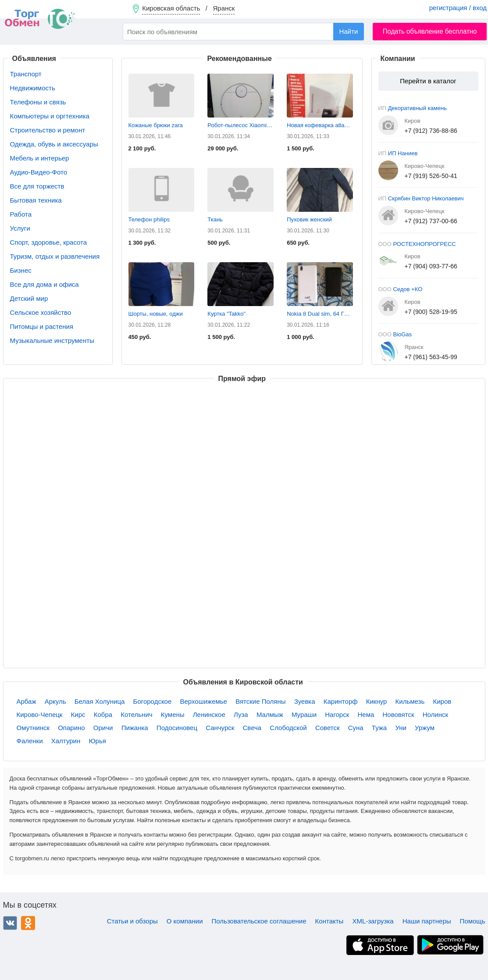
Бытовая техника (36, 200)
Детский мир (29, 298)
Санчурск (220, 728)
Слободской (288, 728)
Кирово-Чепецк (40, 715)
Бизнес (21, 270)
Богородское (153, 701)
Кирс (78, 715)
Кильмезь (410, 701)
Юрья (97, 741)
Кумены (173, 715)
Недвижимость (33, 88)
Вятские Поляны (260, 701)
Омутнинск (33, 728)
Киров (442, 701)
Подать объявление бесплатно (430, 31)
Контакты (329, 921)
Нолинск (435, 715)
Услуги (20, 228)
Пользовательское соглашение (259, 921)
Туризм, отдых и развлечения (55, 256)
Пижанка (135, 728)
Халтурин (66, 741)
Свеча (252, 728)
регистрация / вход (458, 8)
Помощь (473, 921)
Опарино (71, 728)
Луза (241, 715)
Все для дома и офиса (45, 284)
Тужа (379, 728)
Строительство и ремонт (48, 130)
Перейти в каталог (428, 81)
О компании (185, 921)
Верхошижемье (203, 701)
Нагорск (337, 715)
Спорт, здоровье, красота (49, 242)
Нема (366, 715)
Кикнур (377, 701)
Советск (328, 728)
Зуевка (305, 701)
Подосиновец (177, 728)
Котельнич (136, 715)
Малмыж (270, 715)
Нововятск (398, 715)
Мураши (304, 715)
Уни (401, 728)
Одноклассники (28, 923)
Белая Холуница (100, 701)
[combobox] (243, 32)
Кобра (103, 715)
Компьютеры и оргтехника (50, 116)
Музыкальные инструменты (52, 340)
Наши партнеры (427, 921)
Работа (21, 214)
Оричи (103, 728)
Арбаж (27, 701)
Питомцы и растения (42, 326)
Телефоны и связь (38, 102)
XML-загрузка (373, 921)
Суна (356, 728)
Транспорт (26, 74)
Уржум (425, 728)
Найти (349, 31)
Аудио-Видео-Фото (39, 172)
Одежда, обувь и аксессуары (54, 144)
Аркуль (55, 701)
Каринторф (341, 701)
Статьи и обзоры (132, 921)
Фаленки (30, 741)
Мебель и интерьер (40, 158)
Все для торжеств (37, 186)
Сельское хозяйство (41, 312)
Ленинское (209, 715)
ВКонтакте (10, 923)
